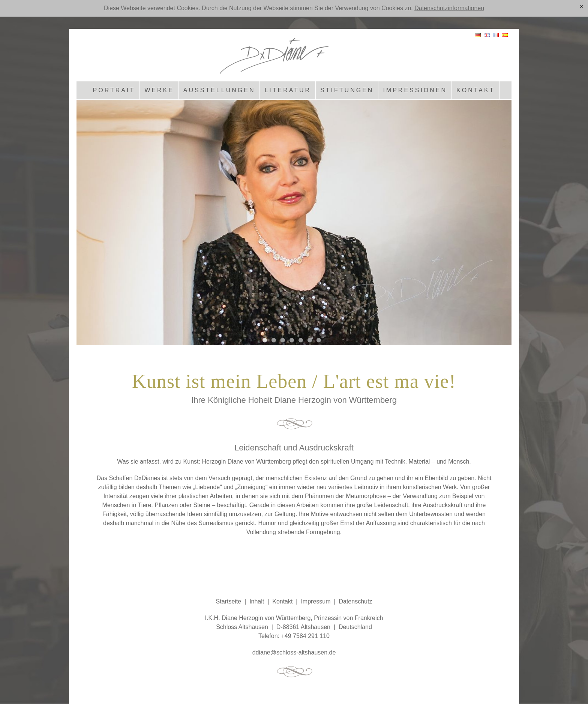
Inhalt (257, 601)
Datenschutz (355, 601)
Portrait (114, 90)
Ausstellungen (219, 90)
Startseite (229, 601)
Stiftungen (347, 90)
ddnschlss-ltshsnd (294, 652)
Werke (159, 90)
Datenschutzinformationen (449, 8)
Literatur (288, 90)
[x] (581, 7)
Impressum (316, 601)
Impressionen (415, 90)
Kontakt (475, 90)
